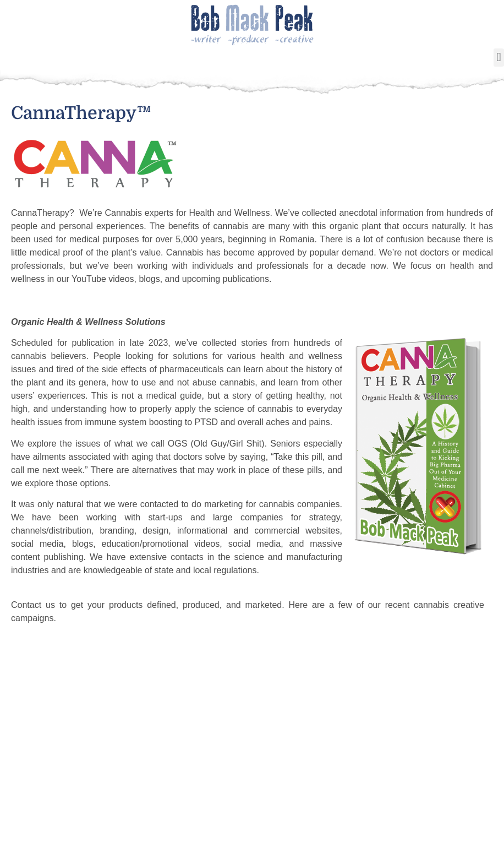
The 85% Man (200, 770)
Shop (83, 796)
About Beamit (367, 757)
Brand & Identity (373, 796)
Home (30, 732)
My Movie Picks (287, 783)
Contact (437, 770)
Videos (86, 809)
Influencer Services (113, 783)
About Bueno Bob (109, 757)
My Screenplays (288, 770)
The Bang (192, 783)
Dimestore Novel (208, 796)
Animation (361, 770)
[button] (499, 58)
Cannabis (358, 783)
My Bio (269, 757)
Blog (431, 757)
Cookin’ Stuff (99, 770)
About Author (200, 757)
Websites (358, 809)
